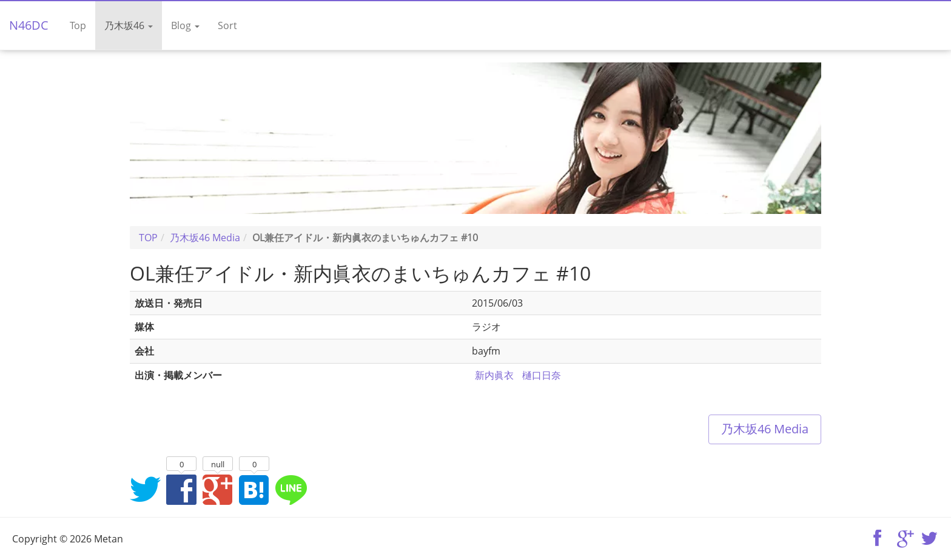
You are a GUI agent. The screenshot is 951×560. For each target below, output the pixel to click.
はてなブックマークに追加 (254, 489)
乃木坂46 (129, 25)
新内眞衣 (494, 375)
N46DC (29, 25)
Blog (185, 25)
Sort (227, 25)
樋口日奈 (542, 375)
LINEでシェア (291, 489)
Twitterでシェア (145, 489)
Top (78, 25)
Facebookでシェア (181, 489)
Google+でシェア (218, 489)
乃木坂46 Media (765, 429)
